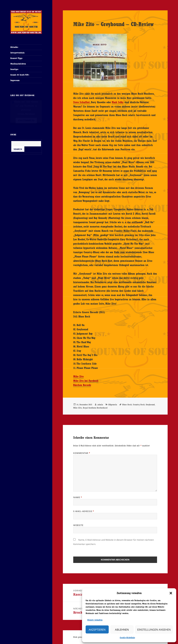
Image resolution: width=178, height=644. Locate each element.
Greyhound (150, 405)
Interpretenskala (17, 53)
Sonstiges (14, 69)
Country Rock (139, 405)
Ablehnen (122, 630)
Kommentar (82, 453)
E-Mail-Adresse (84, 511)
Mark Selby (118, 102)
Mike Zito (78, 377)
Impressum (15, 80)
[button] (171, 593)
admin (100, 405)
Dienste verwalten (95, 620)
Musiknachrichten (18, 64)
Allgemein (113, 405)
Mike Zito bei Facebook (86, 381)
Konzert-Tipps (16, 58)
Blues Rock (127, 405)
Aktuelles (14, 47)
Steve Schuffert (81, 102)
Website (78, 525)
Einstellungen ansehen (154, 630)
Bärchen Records (82, 385)
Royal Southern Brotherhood (95, 408)
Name (78, 497)
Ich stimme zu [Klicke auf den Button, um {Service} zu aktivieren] (26, 120)
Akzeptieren (97, 630)
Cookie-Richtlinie (127, 638)
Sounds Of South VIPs (20, 75)
